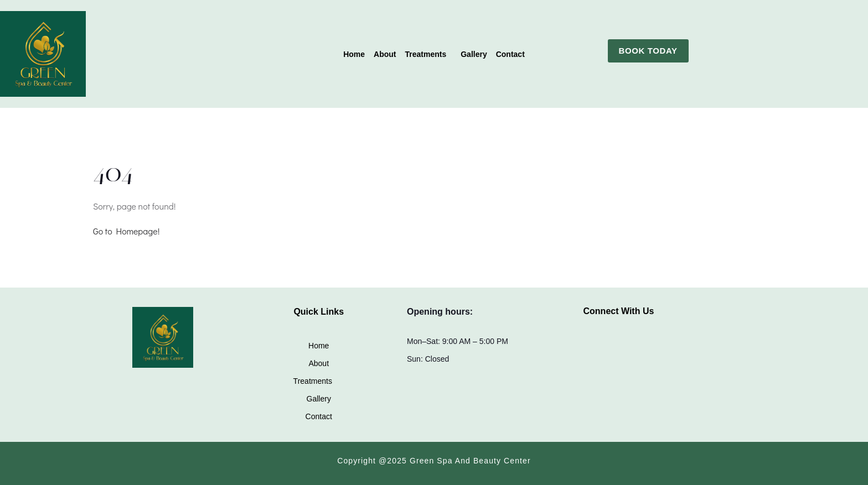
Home (354, 54)
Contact (510, 54)
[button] (429, 54)
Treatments (426, 54)
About (385, 54)
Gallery (474, 54)
